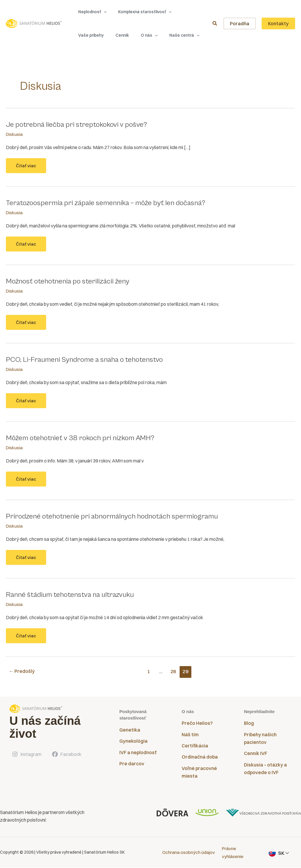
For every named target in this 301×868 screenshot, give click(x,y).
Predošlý (22, 673)
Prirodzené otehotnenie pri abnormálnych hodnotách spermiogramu (118, 517)
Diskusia (15, 134)
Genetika (130, 731)
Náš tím (190, 736)
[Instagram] (26, 756)
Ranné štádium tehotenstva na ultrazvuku (73, 596)
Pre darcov (132, 765)
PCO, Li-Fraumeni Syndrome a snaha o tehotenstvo (89, 360)
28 (174, 673)
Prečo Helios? (197, 725)
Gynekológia (133, 742)
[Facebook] (66, 756)
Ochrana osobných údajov (189, 853)
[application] (101, 12)
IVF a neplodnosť (138, 754)
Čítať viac (31, 168)
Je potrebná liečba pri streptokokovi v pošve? (80, 124)
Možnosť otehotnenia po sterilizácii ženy (71, 281)
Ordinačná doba (200, 759)
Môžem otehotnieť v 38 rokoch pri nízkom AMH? (85, 439)
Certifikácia (195, 747)
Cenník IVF (256, 755)
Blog (249, 725)
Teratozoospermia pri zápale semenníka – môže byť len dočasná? (111, 203)
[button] (89, 12)
